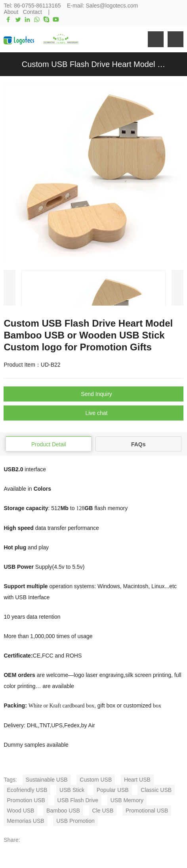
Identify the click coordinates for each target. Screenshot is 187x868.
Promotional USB (147, 811)
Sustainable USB (47, 780)
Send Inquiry (96, 394)
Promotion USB (26, 800)
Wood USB (20, 811)
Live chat (96, 413)
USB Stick (72, 790)
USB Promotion (75, 821)
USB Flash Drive (78, 800)
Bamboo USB (63, 811)
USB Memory (127, 800)
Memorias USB (25, 821)
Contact (32, 12)
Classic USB (156, 790)
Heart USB (137, 780)
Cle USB (103, 811)
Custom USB (96, 780)
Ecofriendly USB (27, 790)
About (11, 12)
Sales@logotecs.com (112, 6)
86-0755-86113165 (37, 6)
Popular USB (113, 790)
